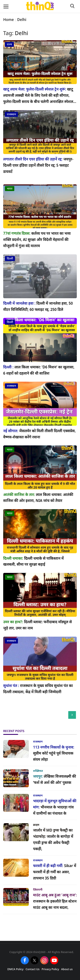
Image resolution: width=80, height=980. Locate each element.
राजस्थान (38, 741)
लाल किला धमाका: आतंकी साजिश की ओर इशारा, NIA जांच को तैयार (38, 498)
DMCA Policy (15, 969)
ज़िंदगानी (38, 890)
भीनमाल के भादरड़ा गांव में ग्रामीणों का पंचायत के (55, 807)
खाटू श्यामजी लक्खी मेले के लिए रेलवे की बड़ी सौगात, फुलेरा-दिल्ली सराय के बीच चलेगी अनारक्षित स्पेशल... (40, 95)
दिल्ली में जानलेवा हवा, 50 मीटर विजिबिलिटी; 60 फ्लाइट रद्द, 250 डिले (38, 306)
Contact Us (33, 969)
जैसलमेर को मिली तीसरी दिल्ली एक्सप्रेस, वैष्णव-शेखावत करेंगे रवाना (39, 434)
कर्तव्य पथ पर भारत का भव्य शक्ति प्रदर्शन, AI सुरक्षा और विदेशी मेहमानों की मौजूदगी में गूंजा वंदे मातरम (37, 239)
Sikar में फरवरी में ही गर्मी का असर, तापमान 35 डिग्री (55, 872)
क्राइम (36, 825)
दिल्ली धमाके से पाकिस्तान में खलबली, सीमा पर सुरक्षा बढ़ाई (33, 561)
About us (67, 969)
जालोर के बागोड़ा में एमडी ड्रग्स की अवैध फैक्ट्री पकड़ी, (53, 839)
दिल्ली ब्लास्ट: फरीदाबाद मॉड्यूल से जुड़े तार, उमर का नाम (38, 625)
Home (9, 20)
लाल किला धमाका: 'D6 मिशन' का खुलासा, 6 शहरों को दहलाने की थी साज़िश (39, 370)
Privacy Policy (50, 969)
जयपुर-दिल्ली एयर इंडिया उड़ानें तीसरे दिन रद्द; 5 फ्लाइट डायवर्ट (38, 165)
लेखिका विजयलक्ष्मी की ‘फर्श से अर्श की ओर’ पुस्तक (55, 779)
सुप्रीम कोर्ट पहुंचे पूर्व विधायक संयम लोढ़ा (54, 753)
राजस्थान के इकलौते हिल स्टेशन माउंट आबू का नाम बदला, (55, 901)
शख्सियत (38, 771)
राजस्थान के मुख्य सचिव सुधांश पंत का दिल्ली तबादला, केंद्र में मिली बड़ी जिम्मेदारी (38, 689)
